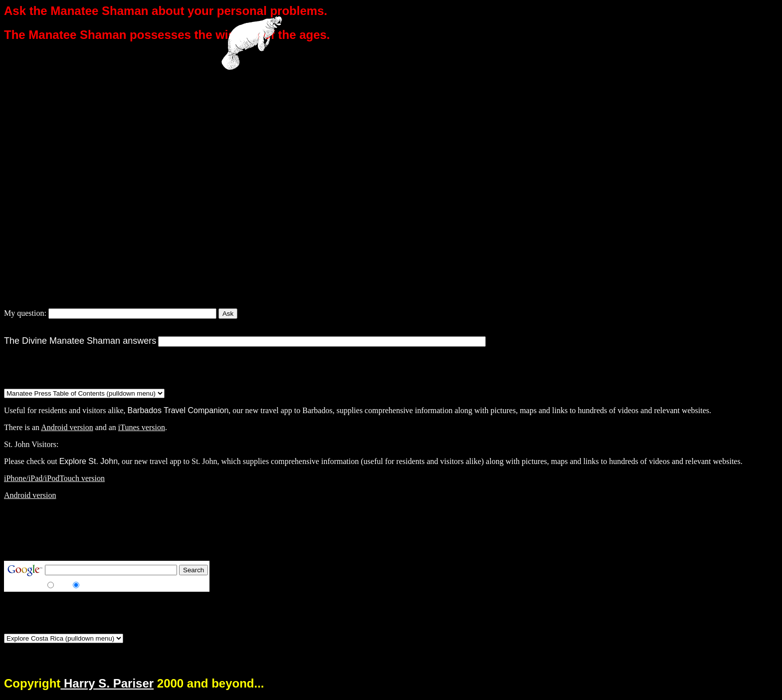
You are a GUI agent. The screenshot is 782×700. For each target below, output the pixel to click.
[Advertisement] (186, 530)
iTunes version (142, 427)
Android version (67, 427)
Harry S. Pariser (107, 683)
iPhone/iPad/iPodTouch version (54, 478)
